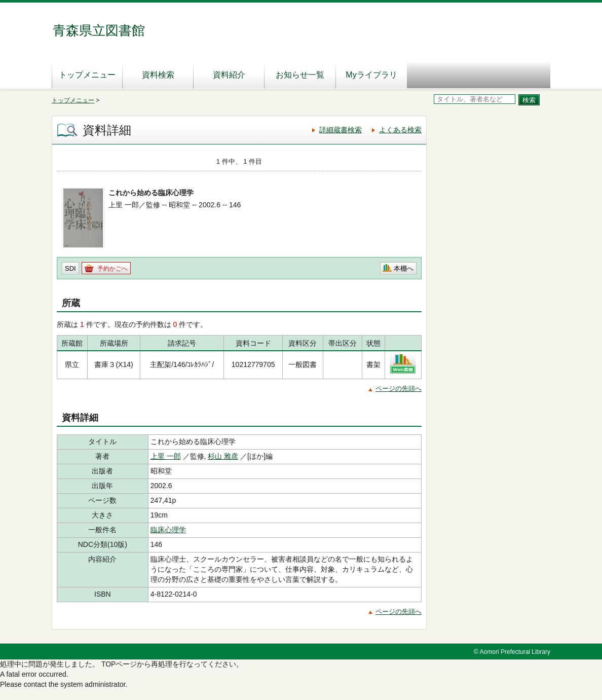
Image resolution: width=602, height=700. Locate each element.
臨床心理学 (168, 530)
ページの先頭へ (399, 389)
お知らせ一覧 (300, 75)
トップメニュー (87, 75)
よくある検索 (400, 130)
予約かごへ (112, 269)
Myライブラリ (371, 75)
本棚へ (404, 268)
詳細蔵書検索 (341, 130)
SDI (70, 268)
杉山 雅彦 (223, 456)
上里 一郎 (166, 456)
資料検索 (158, 75)
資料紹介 (229, 75)
